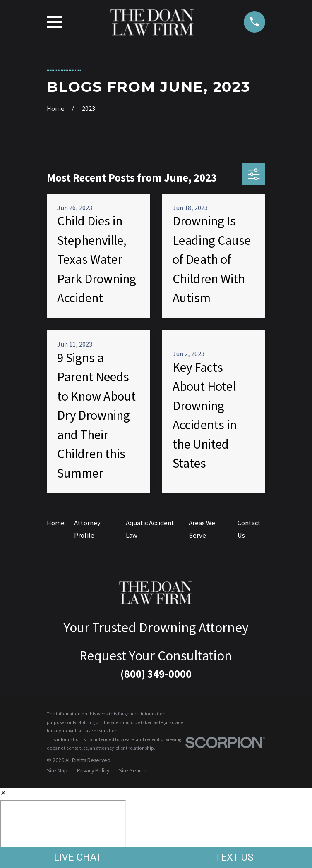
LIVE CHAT (78, 857)
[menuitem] (57, 771)
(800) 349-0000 (156, 674)
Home (56, 523)
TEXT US (234, 857)
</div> (63, 832)
